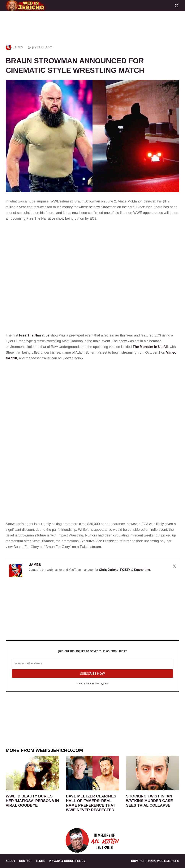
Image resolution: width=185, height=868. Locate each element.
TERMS (40, 861)
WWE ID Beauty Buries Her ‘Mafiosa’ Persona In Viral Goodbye (32, 801)
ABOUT (11, 861)
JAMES (18, 47)
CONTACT (26, 861)
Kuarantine (142, 570)
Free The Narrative (34, 335)
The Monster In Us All (150, 347)
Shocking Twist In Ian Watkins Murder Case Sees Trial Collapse (149, 801)
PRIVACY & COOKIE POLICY (67, 861)
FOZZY (125, 570)
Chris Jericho (109, 570)
